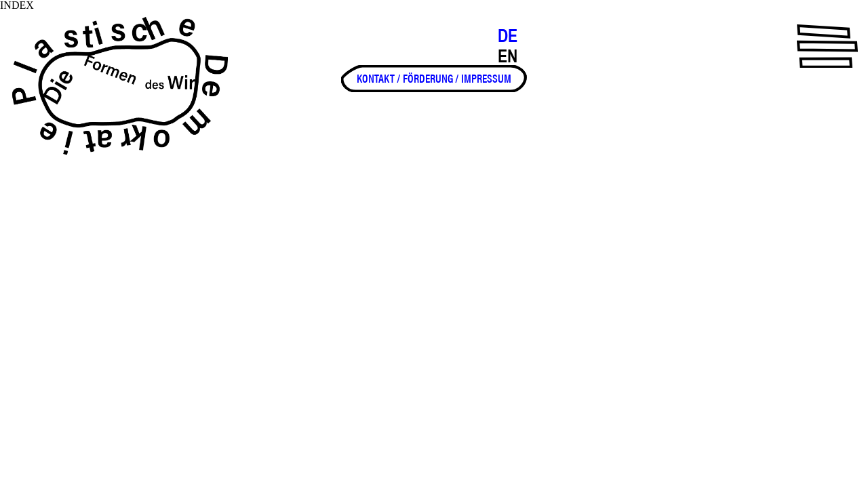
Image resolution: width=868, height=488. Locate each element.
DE (508, 36)
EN (508, 56)
